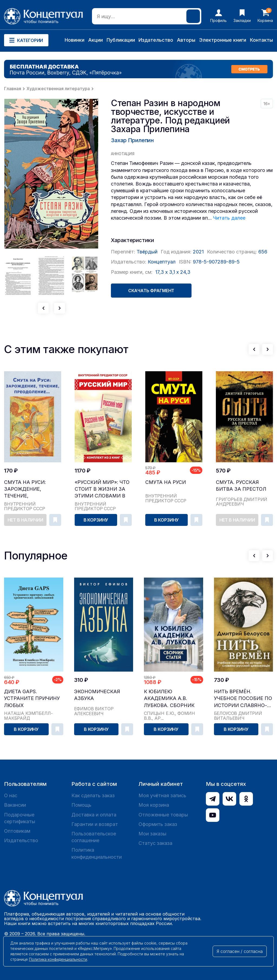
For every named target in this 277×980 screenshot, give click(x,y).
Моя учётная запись (162, 795)
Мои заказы (152, 834)
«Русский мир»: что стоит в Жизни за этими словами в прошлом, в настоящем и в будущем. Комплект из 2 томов (103, 489)
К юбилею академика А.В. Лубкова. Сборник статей (169, 699)
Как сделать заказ (93, 795)
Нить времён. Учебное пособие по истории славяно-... (243, 698)
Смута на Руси (166, 482)
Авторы (186, 40)
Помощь (81, 805)
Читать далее (229, 218)
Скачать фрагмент (151, 291)
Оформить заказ (158, 824)
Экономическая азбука (97, 695)
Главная (13, 89)
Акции (95, 40)
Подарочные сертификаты (20, 818)
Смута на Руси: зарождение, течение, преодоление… (25, 489)
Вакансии (15, 805)
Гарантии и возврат (95, 824)
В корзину (96, 520)
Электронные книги (223, 40)
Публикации (121, 40)
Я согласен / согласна (240, 951)
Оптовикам (17, 831)
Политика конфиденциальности (97, 853)
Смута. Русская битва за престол (241, 486)
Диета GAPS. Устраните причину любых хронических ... (32, 699)
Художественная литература (58, 89)
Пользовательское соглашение (94, 837)
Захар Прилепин (132, 140)
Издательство (156, 40)
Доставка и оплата (94, 815)
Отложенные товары (163, 815)
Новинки (75, 40)
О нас (11, 795)
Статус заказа (155, 843)
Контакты (261, 40)
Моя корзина (154, 805)
